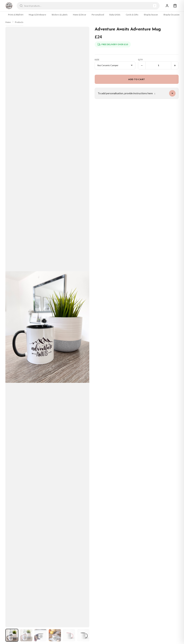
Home (8, 22)
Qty (140, 60)
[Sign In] (167, 6)
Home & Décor (80, 15)
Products (19, 22)
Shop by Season (151, 15)
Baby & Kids (115, 15)
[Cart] (175, 6)
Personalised (98, 15)
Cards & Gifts (132, 15)
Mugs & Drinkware (37, 15)
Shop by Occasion (171, 15)
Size (97, 60)
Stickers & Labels (60, 15)
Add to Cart (137, 79)
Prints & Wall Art (16, 15)
